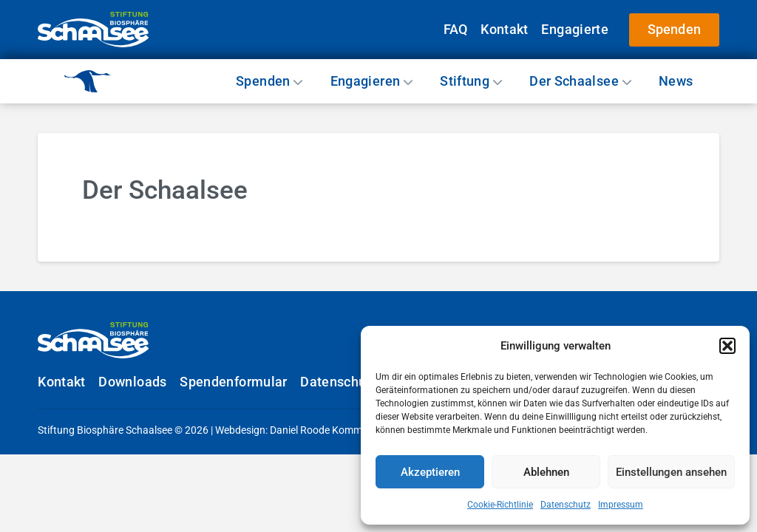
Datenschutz (566, 505)
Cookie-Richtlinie (500, 505)
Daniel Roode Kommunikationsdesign (355, 430)
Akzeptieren (430, 472)
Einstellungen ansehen (671, 472)
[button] (727, 346)
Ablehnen (546, 472)
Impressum (621, 505)
